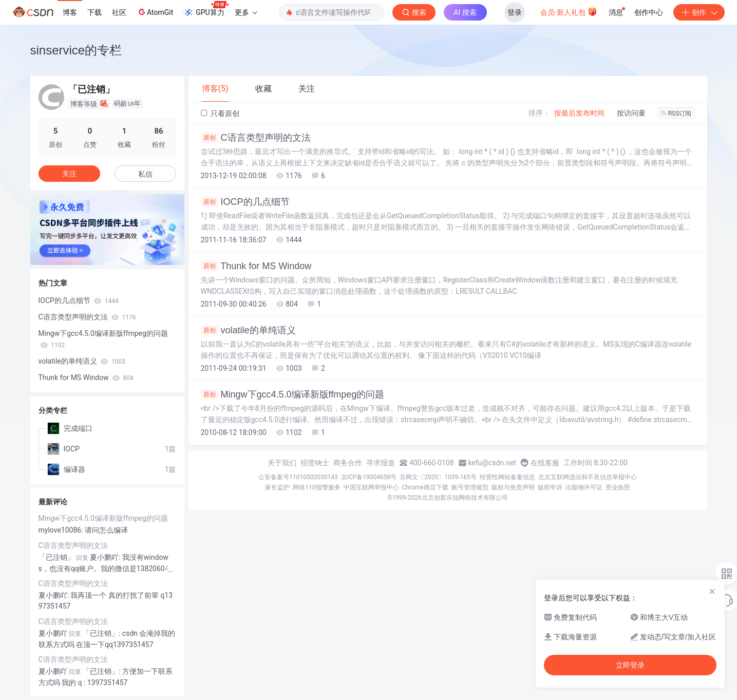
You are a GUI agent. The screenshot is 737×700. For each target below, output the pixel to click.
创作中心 (649, 12)
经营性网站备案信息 (507, 477)
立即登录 (630, 665)
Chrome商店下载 (425, 487)
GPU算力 (206, 9)
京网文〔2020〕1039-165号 (438, 477)
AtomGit (155, 12)
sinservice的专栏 (76, 50)
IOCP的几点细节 (245, 202)
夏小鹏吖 (53, 633)
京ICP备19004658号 (369, 477)
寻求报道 (381, 463)
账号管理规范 (470, 487)
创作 (699, 12)
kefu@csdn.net (492, 463)
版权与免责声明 (513, 487)
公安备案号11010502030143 (298, 477)
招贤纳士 (315, 463)
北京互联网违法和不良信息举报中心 (588, 477)
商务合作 (348, 463)
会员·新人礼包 (569, 11)
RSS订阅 (676, 113)
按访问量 (631, 113)
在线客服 (545, 463)
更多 (246, 12)
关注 (69, 174)
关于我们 (282, 463)
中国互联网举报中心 (371, 487)
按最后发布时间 (579, 113)
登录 (515, 12)
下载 (95, 12)
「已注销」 (56, 557)
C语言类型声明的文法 (256, 138)
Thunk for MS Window (256, 266)
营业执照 (618, 487)
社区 (119, 12)
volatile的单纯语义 (248, 330)
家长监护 (277, 487)
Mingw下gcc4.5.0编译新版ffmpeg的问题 (293, 394)
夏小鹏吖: (55, 595)
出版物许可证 (584, 487)
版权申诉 (550, 487)
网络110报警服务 (316, 487)
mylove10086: (62, 530)
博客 (70, 12)
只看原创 (220, 113)
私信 (145, 174)
